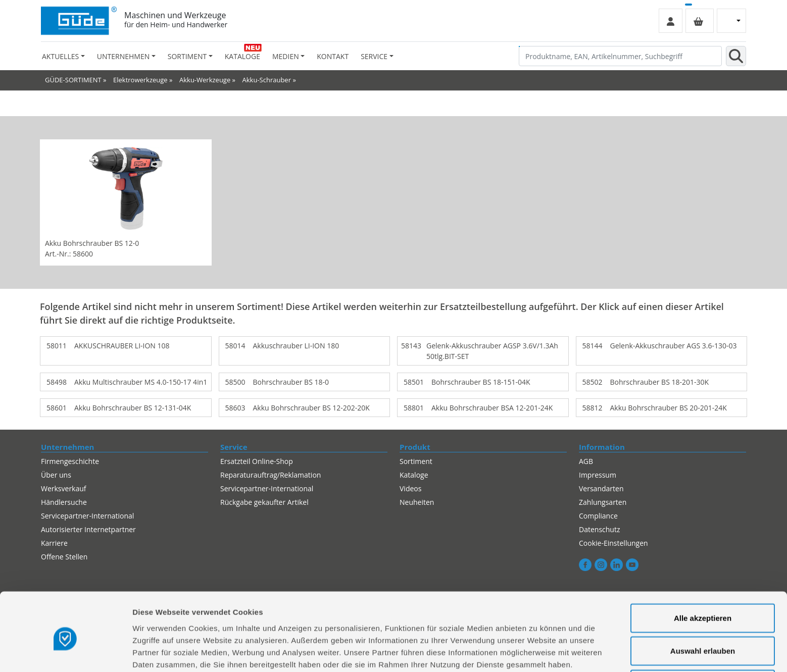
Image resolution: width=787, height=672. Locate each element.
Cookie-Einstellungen (613, 543)
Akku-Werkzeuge (205, 80)
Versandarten (601, 488)
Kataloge (242, 56)
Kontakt (333, 56)
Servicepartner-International (87, 516)
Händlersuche (64, 502)
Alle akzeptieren (703, 573)
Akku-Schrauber (267, 80)
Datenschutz (599, 529)
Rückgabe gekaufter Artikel (264, 502)
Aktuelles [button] (60, 56)
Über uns (56, 475)
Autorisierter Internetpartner (88, 529)
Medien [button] (286, 56)
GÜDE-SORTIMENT (73, 80)
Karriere (54, 543)
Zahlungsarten (603, 502)
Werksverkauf (64, 488)
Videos (410, 488)
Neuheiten (417, 502)
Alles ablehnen (703, 639)
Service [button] (374, 56)
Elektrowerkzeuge (140, 80)
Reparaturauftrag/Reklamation (270, 475)
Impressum (598, 475)
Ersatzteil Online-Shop (257, 461)
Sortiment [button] (187, 56)
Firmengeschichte (70, 461)
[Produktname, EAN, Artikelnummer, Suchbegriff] (620, 56)
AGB (586, 461)
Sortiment (416, 461)
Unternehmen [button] (123, 56)
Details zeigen (537, 652)
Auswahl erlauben (703, 606)
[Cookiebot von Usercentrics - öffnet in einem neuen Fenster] (65, 652)
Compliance (598, 516)
